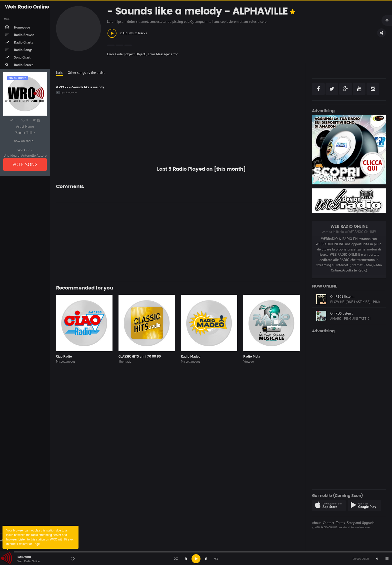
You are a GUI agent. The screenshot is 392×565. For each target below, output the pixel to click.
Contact (328, 523)
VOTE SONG (25, 164)
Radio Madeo (191, 356)
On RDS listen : (341, 313)
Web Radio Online (29, 561)
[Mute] (377, 559)
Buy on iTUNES (17, 78)
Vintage (248, 361)
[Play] (196, 559)
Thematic (125, 361)
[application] (196, 559)
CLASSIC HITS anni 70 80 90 (140, 356)
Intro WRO (24, 557)
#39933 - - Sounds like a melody (80, 87)
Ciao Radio (64, 356)
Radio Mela (252, 356)
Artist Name (25, 126)
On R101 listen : (342, 297)
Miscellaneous (66, 361)
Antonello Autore (360, 527)
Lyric (59, 73)
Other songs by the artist (86, 73)
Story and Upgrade (361, 523)
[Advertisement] (178, 242)
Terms (340, 523)
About (316, 523)
